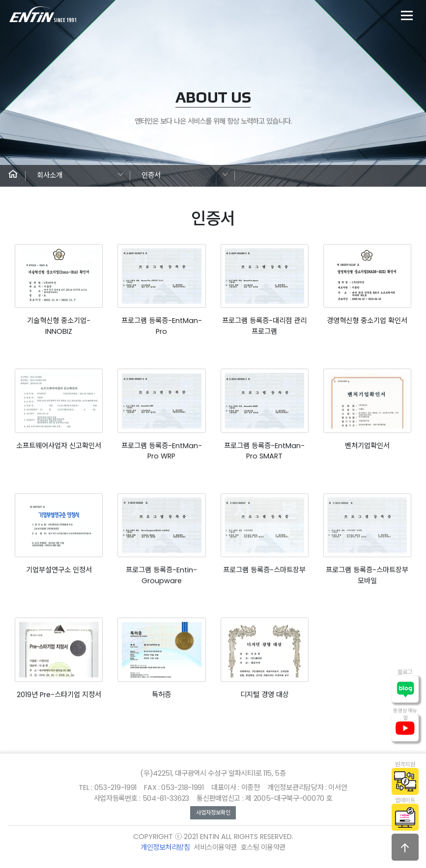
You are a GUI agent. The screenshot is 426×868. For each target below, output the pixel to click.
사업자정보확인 (213, 813)
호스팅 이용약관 (263, 847)
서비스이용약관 (215, 847)
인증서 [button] (151, 175)
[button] (13, 176)
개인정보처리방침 (165, 847)
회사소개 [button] (50, 175)
